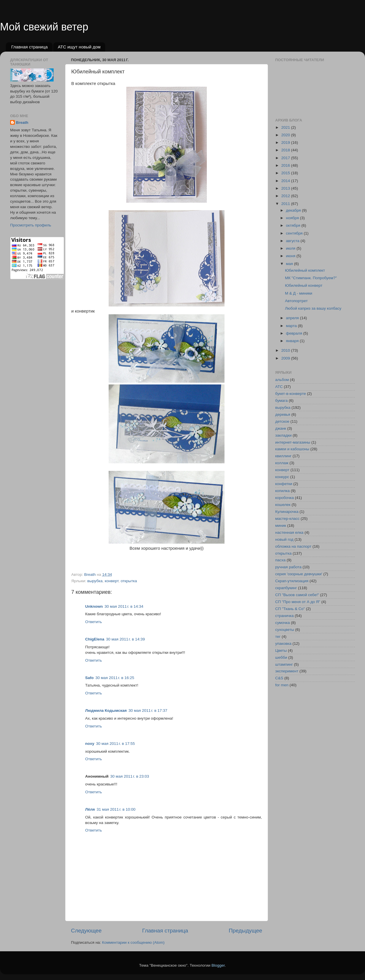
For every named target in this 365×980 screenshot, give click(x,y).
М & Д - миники (299, 293)
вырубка (95, 581)
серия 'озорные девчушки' (299, 574)
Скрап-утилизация (292, 581)
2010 (286, 350)
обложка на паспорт (293, 546)
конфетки (284, 484)
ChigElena (95, 639)
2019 (286, 143)
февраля (295, 333)
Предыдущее (245, 931)
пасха (280, 560)
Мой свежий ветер (44, 27)
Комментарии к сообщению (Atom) (133, 942)
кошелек (283, 505)
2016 (286, 165)
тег (278, 637)
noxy (90, 744)
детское (282, 421)
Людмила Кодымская (106, 710)
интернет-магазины (293, 442)
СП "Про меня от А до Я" (298, 602)
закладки (283, 435)
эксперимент (287, 671)
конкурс (282, 477)
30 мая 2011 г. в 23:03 (130, 776)
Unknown (94, 606)
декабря (294, 210)
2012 (286, 196)
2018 (286, 150)
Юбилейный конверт (304, 285)
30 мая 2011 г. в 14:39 (125, 639)
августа (293, 241)
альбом (282, 380)
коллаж (282, 463)
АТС (279, 387)
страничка (284, 616)
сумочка (283, 623)
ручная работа (288, 567)
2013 (286, 188)
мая (290, 264)
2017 (286, 158)
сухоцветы (285, 630)
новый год (284, 539)
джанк (281, 428)
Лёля (90, 809)
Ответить (94, 622)
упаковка (283, 644)
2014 (286, 181)
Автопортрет (296, 301)
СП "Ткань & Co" (290, 609)
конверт (111, 581)
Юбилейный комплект (305, 270)
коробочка (284, 498)
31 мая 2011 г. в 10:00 (116, 809)
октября (294, 225)
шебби (281, 657)
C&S (279, 678)
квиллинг (283, 456)
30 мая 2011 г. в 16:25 (115, 678)
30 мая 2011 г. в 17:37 (148, 710)
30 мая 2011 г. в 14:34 (124, 606)
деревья (283, 414)
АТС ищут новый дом (79, 47)
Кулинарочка (287, 512)
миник (281, 526)
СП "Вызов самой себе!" (297, 595)
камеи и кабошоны (292, 449)
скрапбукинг (286, 588)
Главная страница (30, 47)
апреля (293, 318)
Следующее (86, 931)
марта (292, 326)
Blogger (218, 965)
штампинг (284, 664)
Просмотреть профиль (31, 225)
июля (291, 248)
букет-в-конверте (291, 394)
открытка (129, 581)
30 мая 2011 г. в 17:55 (116, 744)
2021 (286, 127)
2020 (286, 135)
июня (291, 256)
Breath (22, 122)
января (293, 341)
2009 (286, 358)
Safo (89, 678)
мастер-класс (287, 519)
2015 (286, 173)
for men (282, 685)
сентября (295, 233)
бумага (281, 401)
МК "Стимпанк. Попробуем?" (311, 278)
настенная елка (289, 532)
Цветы (281, 650)
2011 (286, 204)
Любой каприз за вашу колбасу (313, 308)
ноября (293, 218)
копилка (282, 491)
